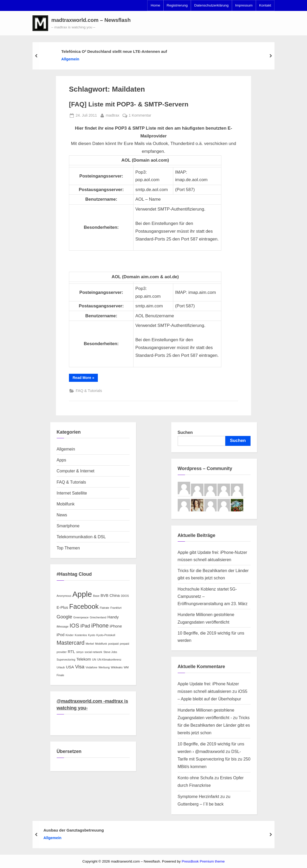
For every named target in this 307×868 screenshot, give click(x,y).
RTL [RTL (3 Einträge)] (72, 652)
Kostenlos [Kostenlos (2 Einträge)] (81, 635)
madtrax (113, 115)
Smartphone (68, 526)
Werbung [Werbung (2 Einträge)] (104, 667)
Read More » (85, 379)
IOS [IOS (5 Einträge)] (75, 626)
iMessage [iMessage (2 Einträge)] (63, 626)
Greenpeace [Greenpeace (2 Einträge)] (81, 617)
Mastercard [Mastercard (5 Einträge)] (71, 643)
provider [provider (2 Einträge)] (62, 652)
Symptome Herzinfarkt (199, 796)
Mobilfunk (66, 504)
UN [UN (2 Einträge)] (94, 660)
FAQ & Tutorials (89, 391)
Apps (62, 460)
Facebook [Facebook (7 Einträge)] (84, 606)
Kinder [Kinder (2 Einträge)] (70, 635)
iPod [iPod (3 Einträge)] (61, 635)
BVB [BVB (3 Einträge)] (105, 595)
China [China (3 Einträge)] (115, 595)
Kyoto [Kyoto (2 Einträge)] (92, 635)
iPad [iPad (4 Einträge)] (85, 626)
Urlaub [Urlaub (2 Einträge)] (61, 667)
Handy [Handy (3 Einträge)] (113, 617)
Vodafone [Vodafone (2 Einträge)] (91, 667)
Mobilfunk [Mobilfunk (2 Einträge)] (101, 644)
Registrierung (177, 5)
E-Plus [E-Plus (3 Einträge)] (62, 607)
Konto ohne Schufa (196, 778)
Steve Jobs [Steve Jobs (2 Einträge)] (110, 652)
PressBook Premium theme (203, 861)
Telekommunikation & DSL (81, 537)
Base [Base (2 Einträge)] (96, 596)
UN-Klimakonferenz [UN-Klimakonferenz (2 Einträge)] (109, 660)
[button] (40, 23)
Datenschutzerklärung (211, 5)
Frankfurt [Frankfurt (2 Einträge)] (116, 608)
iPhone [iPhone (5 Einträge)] (100, 626)
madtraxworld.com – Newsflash (91, 20)
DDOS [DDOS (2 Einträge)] (125, 596)
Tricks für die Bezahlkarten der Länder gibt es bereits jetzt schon (214, 725)
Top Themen (68, 548)
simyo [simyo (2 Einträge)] (80, 652)
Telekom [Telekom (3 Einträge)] (84, 659)
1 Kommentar (140, 115)
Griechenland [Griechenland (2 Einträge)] (98, 617)
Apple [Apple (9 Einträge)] (82, 594)
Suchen (185, 432)
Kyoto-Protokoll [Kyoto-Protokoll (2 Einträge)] (106, 635)
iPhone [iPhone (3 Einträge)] (116, 626)
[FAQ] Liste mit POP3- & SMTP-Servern (129, 104)
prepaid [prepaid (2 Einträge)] (125, 644)
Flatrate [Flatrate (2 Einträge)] (105, 608)
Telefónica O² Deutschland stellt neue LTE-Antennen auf (114, 51)
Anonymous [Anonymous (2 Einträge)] (64, 596)
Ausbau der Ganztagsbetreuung (74, 830)
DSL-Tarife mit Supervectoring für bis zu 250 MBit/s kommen (214, 759)
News (62, 515)
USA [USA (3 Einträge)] (70, 667)
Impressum (244, 5)
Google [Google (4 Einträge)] (65, 617)
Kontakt (265, 5)
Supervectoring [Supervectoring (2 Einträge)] (66, 660)
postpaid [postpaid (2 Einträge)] (113, 644)
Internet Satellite (72, 493)
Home (155, 5)
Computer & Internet (76, 471)
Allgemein (70, 59)
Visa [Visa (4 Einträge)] (80, 667)
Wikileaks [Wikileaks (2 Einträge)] (117, 667)
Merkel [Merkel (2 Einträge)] (90, 644)
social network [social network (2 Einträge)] (93, 652)
